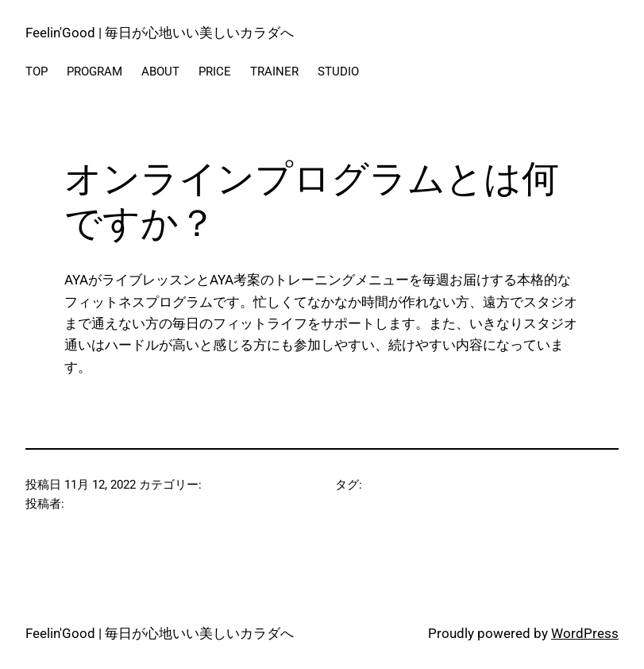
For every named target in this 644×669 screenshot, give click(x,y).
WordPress (585, 633)
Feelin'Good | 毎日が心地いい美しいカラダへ (160, 33)
